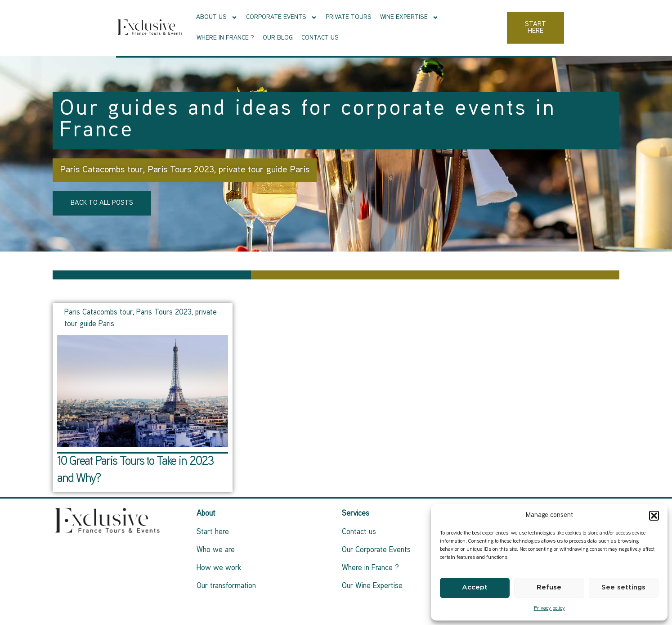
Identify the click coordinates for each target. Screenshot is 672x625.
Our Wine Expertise (372, 586)
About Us (190, 27)
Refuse (549, 587)
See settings (623, 587)
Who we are (216, 550)
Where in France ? (449, 27)
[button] (654, 516)
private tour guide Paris (264, 170)
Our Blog (502, 27)
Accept (475, 587)
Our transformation (226, 586)
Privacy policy (549, 609)
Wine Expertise (383, 27)
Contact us (544, 27)
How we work (219, 568)
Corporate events (255, 27)
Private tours (322, 27)
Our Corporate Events (376, 550)
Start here (213, 532)
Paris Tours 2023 (181, 170)
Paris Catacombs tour (101, 170)
